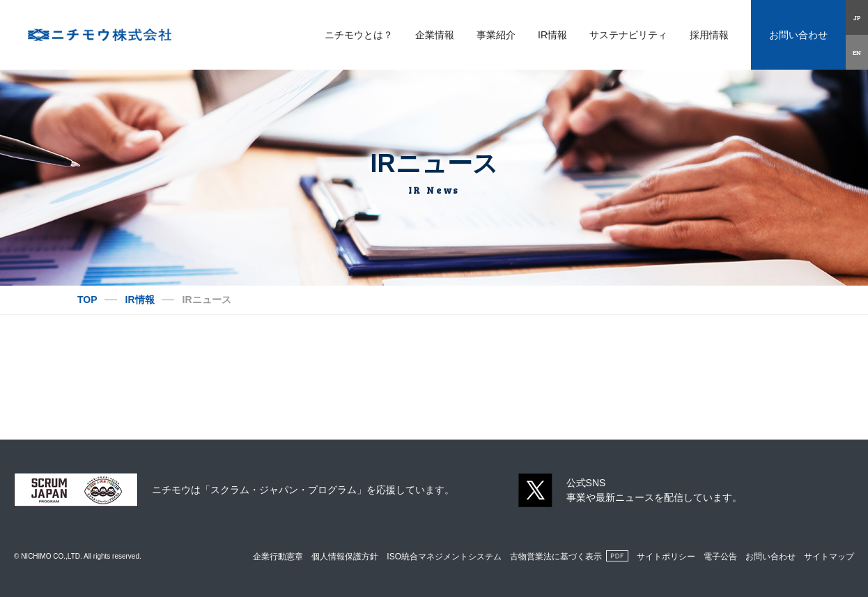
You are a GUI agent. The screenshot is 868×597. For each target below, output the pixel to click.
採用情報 (709, 35)
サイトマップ (829, 557)
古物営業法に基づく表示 (556, 557)
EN (857, 52)
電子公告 (720, 557)
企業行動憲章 (278, 557)
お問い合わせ (798, 35)
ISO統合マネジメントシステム (444, 557)
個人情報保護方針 (345, 557)
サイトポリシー (666, 557)
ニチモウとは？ (359, 35)
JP (857, 17)
